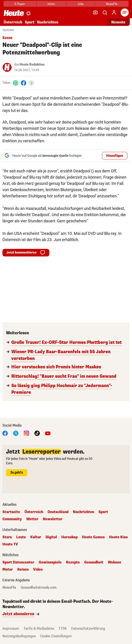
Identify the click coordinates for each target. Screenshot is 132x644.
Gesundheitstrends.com (39, 588)
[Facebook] (24, 83)
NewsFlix (112, 4)
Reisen (23, 570)
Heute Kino (118, 537)
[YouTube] (48, 433)
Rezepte (73, 562)
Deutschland (58, 512)
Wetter (32, 519)
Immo (51, 4)
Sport (30, 22)
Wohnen (114, 562)
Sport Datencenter (18, 562)
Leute (21, 537)
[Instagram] (26, 433)
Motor (8, 570)
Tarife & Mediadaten (39, 629)
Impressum (11, 629)
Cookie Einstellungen (56, 636)
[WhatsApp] (16, 83)
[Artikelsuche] (105, 12)
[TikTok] (37, 433)
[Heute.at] (14, 13)
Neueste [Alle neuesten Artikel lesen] (118, 22)
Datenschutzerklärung (88, 629)
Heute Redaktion (32, 65)
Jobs (81, 4)
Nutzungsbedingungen (19, 636)
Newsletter (53, 519)
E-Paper (20, 4)
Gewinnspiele (50, 562)
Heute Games (93, 537)
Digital (51, 537)
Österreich (13, 22)
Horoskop (69, 537)
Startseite (8, 30)
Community (12, 519)
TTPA (63, 629)
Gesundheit (94, 562)
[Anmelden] (114, 12)
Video (38, 570)
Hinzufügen (115, 156)
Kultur (36, 537)
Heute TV (10, 544)
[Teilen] (32, 83)
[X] (16, 433)
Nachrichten (48, 22)
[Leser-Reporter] (95, 12)
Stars (7, 537)
